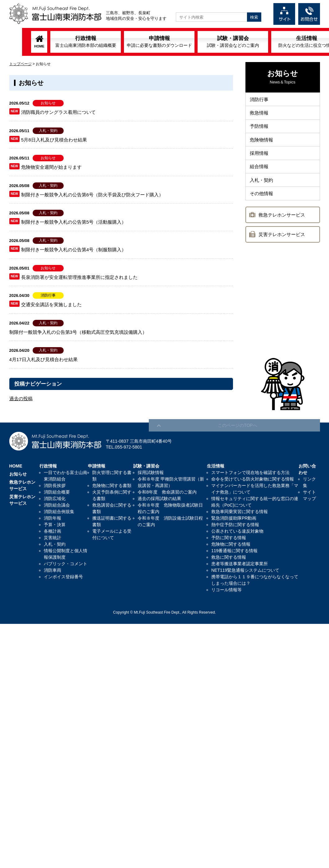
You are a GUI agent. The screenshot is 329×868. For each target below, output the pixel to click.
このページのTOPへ (292, 416)
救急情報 (260, 114)
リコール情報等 (226, 590)
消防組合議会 (57, 505)
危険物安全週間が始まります (51, 167)
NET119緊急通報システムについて (245, 570)
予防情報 (260, 128)
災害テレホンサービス (282, 241)
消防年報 (53, 518)
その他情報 (262, 200)
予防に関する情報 (229, 538)
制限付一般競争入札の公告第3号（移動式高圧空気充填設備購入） (78, 332)
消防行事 (260, 100)
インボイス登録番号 (63, 577)
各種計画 (53, 531)
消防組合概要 (57, 492)
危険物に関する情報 (231, 544)
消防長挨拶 (55, 485)
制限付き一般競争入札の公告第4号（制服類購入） (74, 250)
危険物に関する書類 (112, 485)
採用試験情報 (151, 472)
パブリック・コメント (66, 564)
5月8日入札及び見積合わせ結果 (54, 140)
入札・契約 (262, 185)
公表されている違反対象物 (237, 531)
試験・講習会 (211, 42)
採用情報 (260, 157)
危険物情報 (262, 143)
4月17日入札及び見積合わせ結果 (43, 359)
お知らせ (18, 474)
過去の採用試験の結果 (159, 499)
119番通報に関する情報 (234, 551)
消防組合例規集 (59, 512)
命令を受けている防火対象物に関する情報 (253, 479)
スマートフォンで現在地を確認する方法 (250, 472)
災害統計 (53, 538)
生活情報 (285, 42)
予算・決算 (55, 525)
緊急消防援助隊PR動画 (234, 518)
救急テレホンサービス (282, 221)
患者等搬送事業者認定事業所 (240, 564)
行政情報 (64, 42)
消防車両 (53, 570)
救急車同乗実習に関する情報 (240, 512)
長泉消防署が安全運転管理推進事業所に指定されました (79, 277)
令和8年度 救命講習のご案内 (167, 492)
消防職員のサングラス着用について (58, 112)
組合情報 (260, 171)
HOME (17, 46)
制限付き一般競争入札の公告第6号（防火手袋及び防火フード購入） (92, 195)
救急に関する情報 (229, 557)
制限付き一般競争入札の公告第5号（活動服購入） (74, 222)
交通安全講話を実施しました (51, 304)
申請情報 (137, 42)
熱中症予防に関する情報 (235, 525)
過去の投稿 (21, 398)
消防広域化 (55, 499)
